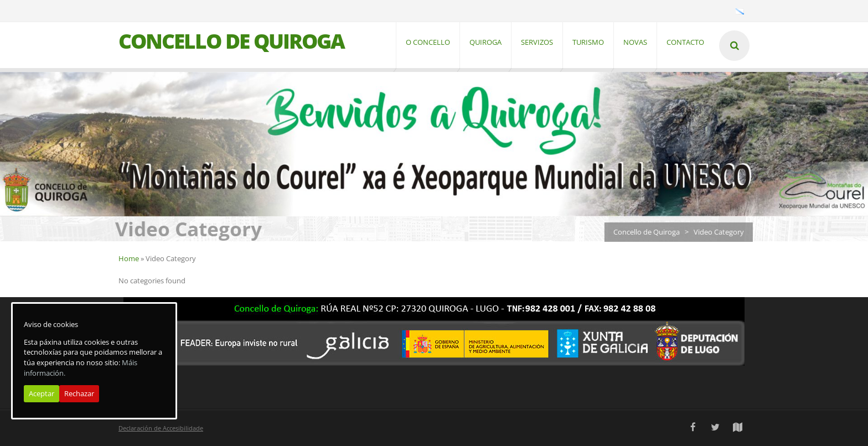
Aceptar (42, 393)
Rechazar (79, 393)
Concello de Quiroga (650, 232)
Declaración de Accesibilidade (161, 428)
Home (129, 258)
